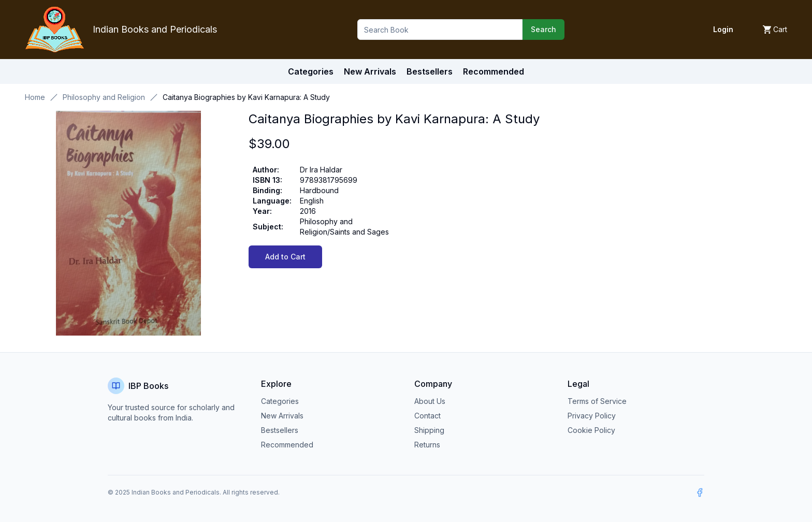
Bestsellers (280, 430)
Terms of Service (597, 401)
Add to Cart (285, 257)
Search (543, 29)
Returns (427, 445)
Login (723, 29)
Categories (311, 71)
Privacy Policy (592, 416)
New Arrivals (282, 416)
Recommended (287, 445)
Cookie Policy (591, 430)
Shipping (429, 430)
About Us (430, 401)
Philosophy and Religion (104, 97)
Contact (427, 416)
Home (35, 97)
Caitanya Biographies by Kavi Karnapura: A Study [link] (246, 97)
